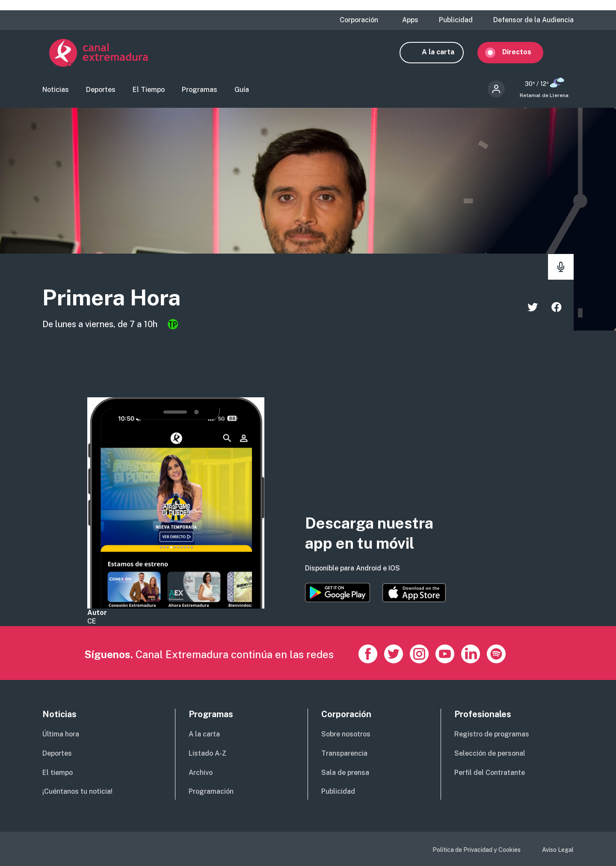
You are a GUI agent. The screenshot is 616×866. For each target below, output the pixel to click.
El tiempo (58, 773)
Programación (211, 791)
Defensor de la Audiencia (533, 20)
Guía (242, 92)
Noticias (56, 92)
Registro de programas (492, 734)
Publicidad (456, 20)
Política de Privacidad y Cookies (477, 850)
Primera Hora (123, 301)
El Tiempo (149, 92)
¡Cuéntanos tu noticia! (77, 791)
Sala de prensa (345, 773)
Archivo (201, 773)
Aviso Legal (558, 850)
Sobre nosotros (346, 734)
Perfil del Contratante (490, 773)
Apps (410, 20)
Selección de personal (490, 753)
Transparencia (344, 753)
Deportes (101, 92)
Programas (200, 92)
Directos (524, 55)
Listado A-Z (207, 753)
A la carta (445, 55)
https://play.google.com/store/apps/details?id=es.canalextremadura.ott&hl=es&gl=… (338, 593)
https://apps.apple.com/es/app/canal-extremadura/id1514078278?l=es (414, 593)
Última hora (61, 734)
